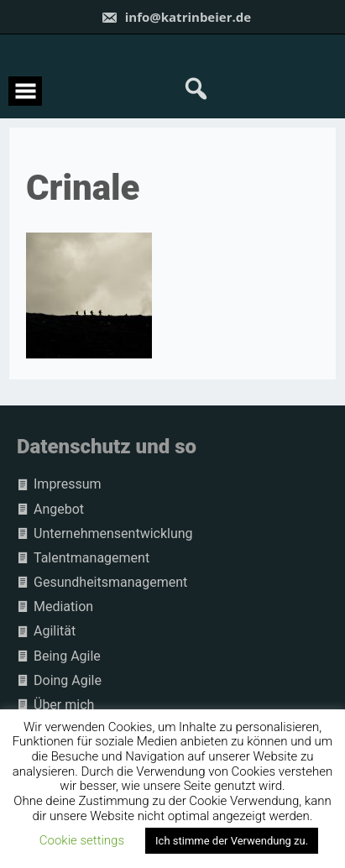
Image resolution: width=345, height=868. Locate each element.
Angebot (59, 509)
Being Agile (67, 656)
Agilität (55, 631)
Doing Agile (68, 680)
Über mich (64, 705)
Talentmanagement (91, 558)
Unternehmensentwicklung (113, 533)
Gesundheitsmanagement (110, 582)
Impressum (68, 484)
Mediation (63, 607)
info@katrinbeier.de (176, 17)
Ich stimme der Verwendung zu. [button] (232, 841)
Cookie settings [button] (82, 840)
